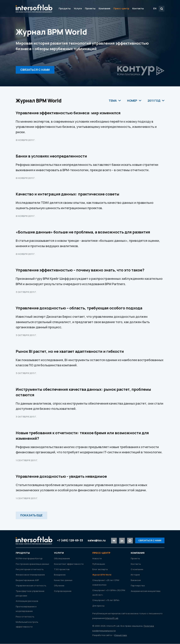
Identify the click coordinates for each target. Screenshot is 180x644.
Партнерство (138, 586)
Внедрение (60, 575)
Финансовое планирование (30, 575)
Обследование (62, 559)
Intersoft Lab (34, 9)
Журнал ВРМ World (102, 575)
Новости (97, 559)
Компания (104, 8)
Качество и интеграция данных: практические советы (67, 194)
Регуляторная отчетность (30, 569)
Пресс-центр (121, 8)
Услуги (78, 8)
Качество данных (63, 580)
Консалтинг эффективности (69, 564)
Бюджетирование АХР (27, 580)
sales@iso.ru (97, 540)
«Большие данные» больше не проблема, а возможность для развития (83, 232)
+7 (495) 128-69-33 (70, 540)
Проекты (90, 8)
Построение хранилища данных (32, 564)
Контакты (138, 8)
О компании (137, 569)
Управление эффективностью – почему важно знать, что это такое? (80, 270)
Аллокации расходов (27, 601)
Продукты (65, 8)
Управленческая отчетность (31, 586)
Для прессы (98, 606)
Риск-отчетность (25, 617)
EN (155, 8)
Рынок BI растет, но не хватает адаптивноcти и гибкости (70, 351)
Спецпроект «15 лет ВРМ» (106, 600)
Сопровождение (63, 591)
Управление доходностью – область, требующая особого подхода (79, 308)
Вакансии (136, 580)
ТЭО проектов (62, 569)
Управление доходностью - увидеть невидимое (61, 476)
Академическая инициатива (146, 591)
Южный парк (121, 635)
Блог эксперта (100, 569)
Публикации (99, 564)
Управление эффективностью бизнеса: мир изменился (68, 113)
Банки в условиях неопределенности (51, 156)
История (135, 575)
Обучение (59, 586)
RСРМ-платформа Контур (29, 559)
